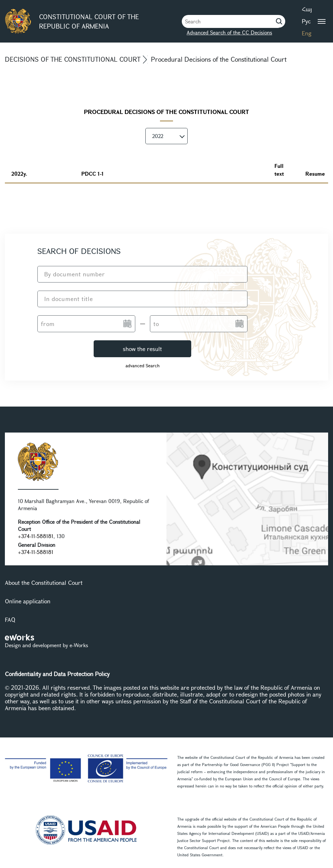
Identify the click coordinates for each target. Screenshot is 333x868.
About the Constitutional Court (44, 583)
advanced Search (143, 365)
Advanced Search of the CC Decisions (229, 32)
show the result (142, 349)
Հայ (307, 9)
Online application (28, 601)
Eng (307, 33)
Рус (306, 21)
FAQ (10, 620)
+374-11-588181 (36, 536)
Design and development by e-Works (47, 645)
